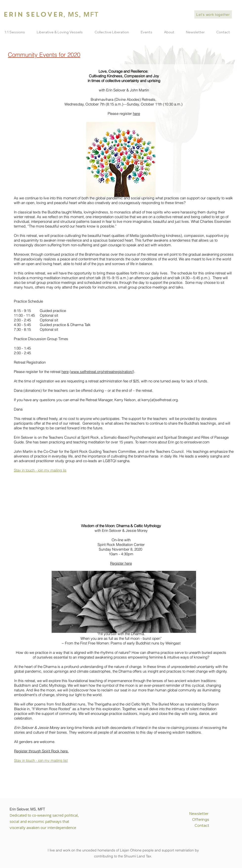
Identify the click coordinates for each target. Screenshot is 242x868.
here (136, 114)
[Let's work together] (213, 14)
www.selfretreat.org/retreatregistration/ (102, 372)
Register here (121, 563)
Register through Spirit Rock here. (41, 751)
